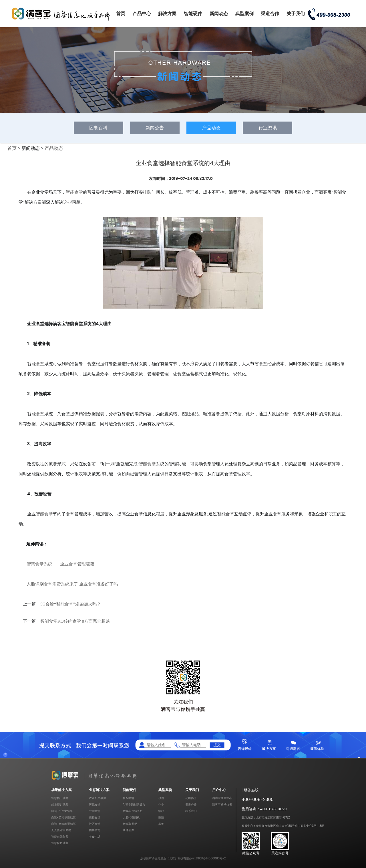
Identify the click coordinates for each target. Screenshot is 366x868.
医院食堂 (95, 805)
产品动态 (211, 128)
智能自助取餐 (60, 837)
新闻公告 (155, 128)
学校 (161, 811)
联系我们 (191, 811)
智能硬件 (193, 14)
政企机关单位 (98, 798)
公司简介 (191, 798)
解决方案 (167, 14)
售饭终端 (128, 798)
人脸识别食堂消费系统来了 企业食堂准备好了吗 (72, 584)
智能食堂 (74, 192)
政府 (161, 798)
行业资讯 (268, 128)
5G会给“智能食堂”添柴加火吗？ (71, 604)
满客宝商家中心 (222, 798)
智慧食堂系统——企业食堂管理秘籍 (60, 564)
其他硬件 (128, 830)
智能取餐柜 (130, 824)
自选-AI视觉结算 (62, 811)
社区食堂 (95, 824)
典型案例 (244, 14)
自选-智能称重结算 (63, 824)
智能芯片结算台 (133, 811)
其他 (161, 824)
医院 (161, 818)
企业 (161, 805)
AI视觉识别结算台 (134, 805)
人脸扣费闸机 (131, 818)
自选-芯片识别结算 (63, 818)
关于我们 (296, 14)
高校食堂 (95, 818)
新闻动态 (219, 14)
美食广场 (95, 837)
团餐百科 (98, 128)
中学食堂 (95, 811)
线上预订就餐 (60, 805)
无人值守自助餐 (61, 830)
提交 (217, 745)
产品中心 (142, 14)
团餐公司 (95, 830)
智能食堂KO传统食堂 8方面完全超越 (75, 621)
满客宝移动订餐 (222, 805)
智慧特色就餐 (60, 843)
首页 (121, 14)
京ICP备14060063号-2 (211, 858)
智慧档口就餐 (60, 798)
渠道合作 (270, 14)
